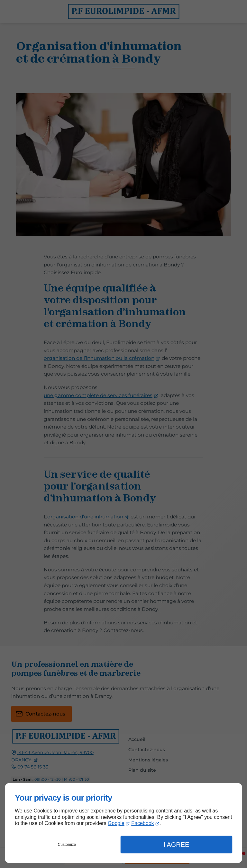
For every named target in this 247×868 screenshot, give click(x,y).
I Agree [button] (176, 845)
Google (116, 823)
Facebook (142, 823)
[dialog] (123, 823)
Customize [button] (67, 845)
